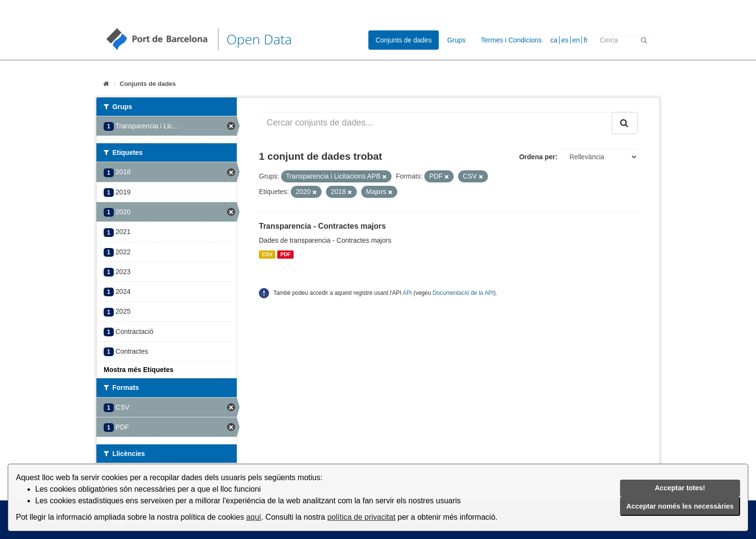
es (565, 40)
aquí (254, 517)
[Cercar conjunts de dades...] (436, 123)
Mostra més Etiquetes (139, 370)
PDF (285, 254)
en (576, 40)
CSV (267, 254)
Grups (456, 40)
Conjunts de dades (404, 40)
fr (586, 40)
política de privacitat (361, 517)
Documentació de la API (463, 293)
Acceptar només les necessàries (680, 506)
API (407, 293)
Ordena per (537, 157)
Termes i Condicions (512, 40)
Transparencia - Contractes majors (322, 226)
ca (554, 40)
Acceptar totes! (680, 488)
